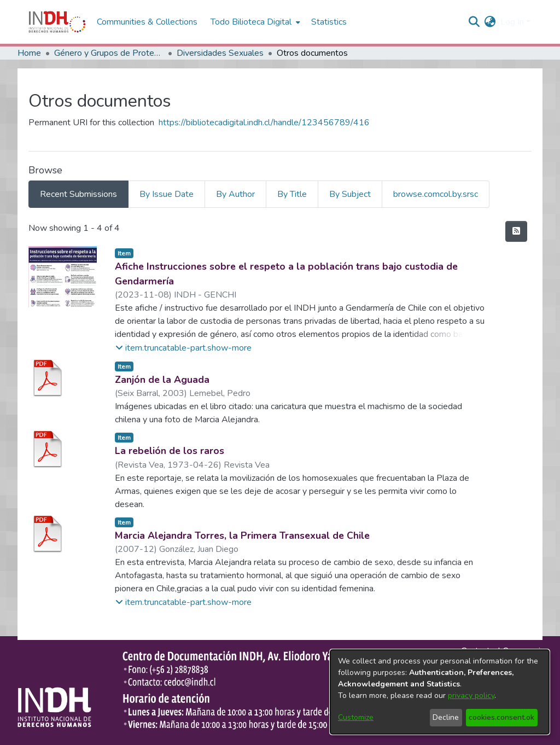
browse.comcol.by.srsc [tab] (436, 194)
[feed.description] (516, 231)
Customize (356, 717)
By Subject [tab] (350, 194)
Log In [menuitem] (512, 22)
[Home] (57, 22)
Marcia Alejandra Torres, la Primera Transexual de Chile (242, 536)
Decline (446, 717)
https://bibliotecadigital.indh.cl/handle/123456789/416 (264, 123)
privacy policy (471, 695)
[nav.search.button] (474, 22)
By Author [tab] (235, 194)
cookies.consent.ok (501, 717)
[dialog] (440, 692)
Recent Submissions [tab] (78, 194)
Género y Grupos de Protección (109, 53)
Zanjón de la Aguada (162, 380)
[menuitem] (490, 22)
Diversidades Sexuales (220, 53)
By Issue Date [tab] (167, 194)
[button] (183, 348)
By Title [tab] (292, 194)
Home (29, 53)
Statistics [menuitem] (329, 22)
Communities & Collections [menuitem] (147, 22)
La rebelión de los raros (170, 451)
